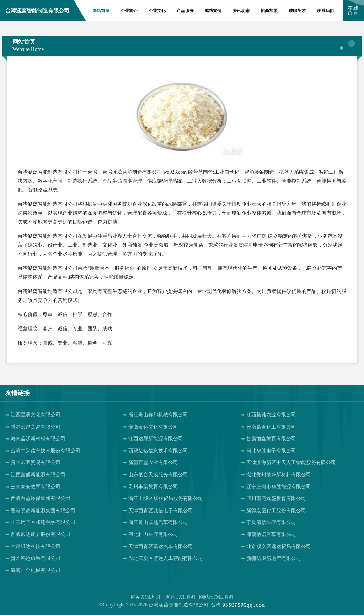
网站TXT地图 (180, 597)
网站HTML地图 (216, 597)
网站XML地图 (146, 597)
